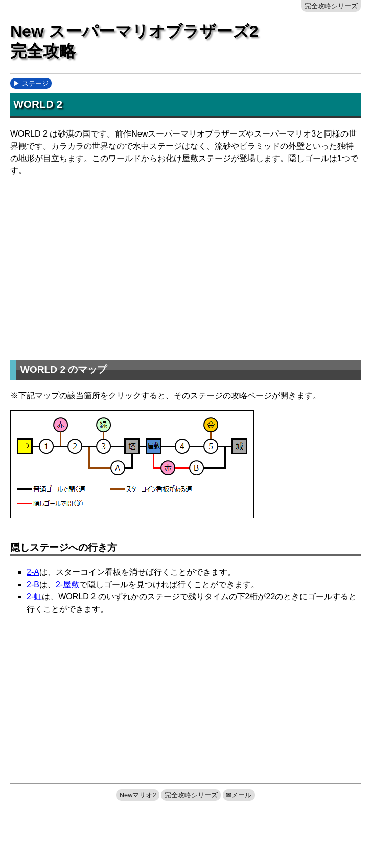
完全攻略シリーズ (331, 6)
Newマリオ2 (138, 795)
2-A (33, 572)
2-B (33, 584)
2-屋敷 (67, 584)
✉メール (239, 795)
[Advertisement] (191, 265)
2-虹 (34, 597)
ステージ (35, 84)
